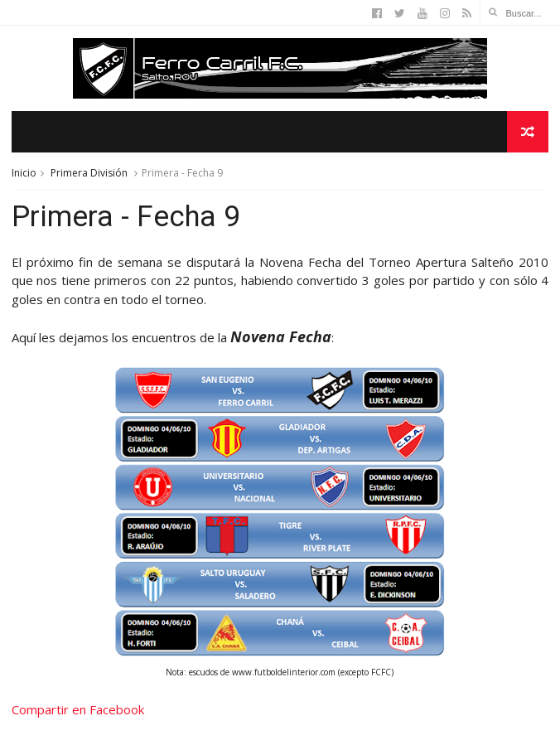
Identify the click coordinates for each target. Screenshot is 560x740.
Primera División (89, 173)
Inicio (24, 173)
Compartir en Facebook (78, 709)
